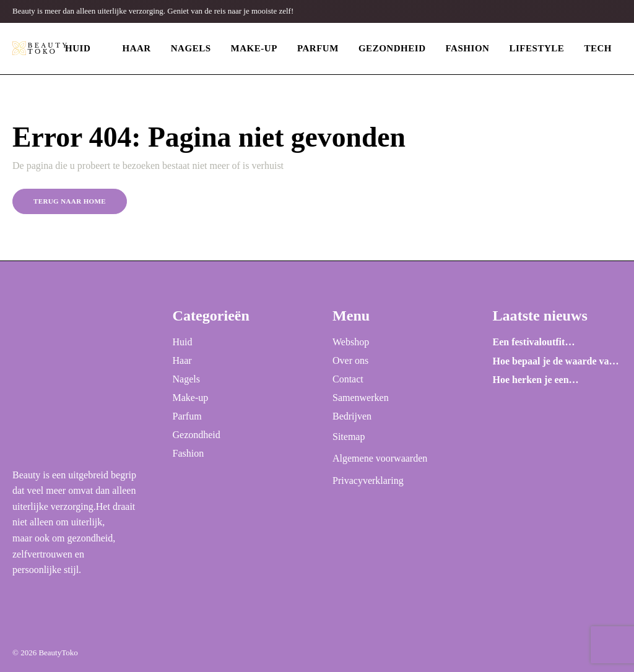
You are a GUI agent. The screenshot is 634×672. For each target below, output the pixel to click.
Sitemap (349, 437)
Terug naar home (70, 201)
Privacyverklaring (368, 480)
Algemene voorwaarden (380, 458)
